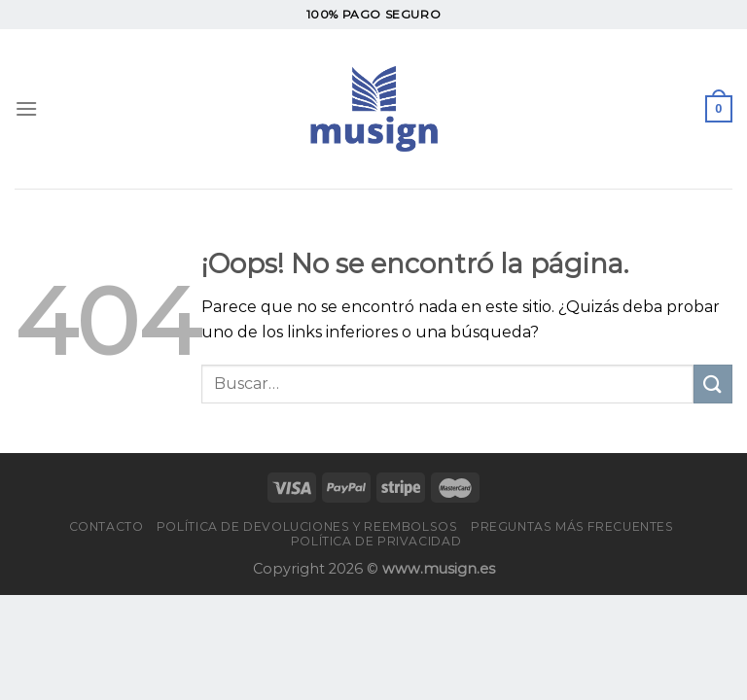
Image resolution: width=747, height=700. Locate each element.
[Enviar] (713, 384)
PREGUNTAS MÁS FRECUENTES (572, 526)
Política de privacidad (376, 541)
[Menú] (26, 108)
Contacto (107, 526)
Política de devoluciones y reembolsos (307, 526)
